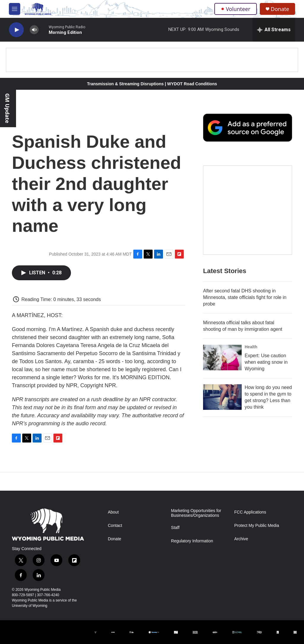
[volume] (34, 30)
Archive (241, 539)
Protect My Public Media (257, 526)
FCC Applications (250, 512)
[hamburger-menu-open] (15, 9)
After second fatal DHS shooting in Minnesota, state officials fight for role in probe (245, 297)
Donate (280, 9)
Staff (175, 528)
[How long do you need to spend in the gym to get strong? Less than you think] (222, 397)
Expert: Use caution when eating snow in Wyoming (266, 362)
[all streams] (274, 30)
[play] (16, 30)
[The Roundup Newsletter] (248, 210)
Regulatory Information (192, 541)
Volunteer (236, 9)
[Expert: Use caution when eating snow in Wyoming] (222, 358)
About (113, 512)
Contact (115, 526)
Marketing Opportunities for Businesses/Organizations (196, 513)
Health (251, 347)
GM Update (7, 108)
